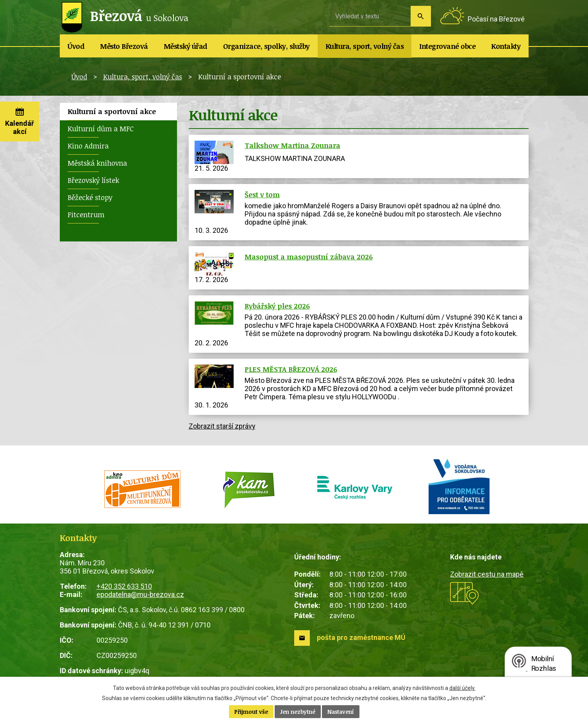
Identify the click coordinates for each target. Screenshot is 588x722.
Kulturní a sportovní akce (112, 111)
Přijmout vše (251, 712)
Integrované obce (447, 46)
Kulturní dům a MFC (101, 129)
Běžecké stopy (90, 197)
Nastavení (341, 712)
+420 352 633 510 (124, 586)
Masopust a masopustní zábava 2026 (309, 257)
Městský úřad (186, 46)
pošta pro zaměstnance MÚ (361, 637)
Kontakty (506, 46)
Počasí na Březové (496, 19)
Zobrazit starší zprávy (222, 426)
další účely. (462, 688)
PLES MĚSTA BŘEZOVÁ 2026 (291, 369)
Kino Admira (88, 146)
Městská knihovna (97, 163)
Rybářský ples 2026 (277, 306)
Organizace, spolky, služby (266, 46)
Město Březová (124, 46)
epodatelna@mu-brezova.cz (140, 594)
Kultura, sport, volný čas (365, 46)
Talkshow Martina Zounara (292, 145)
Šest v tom (262, 195)
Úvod (76, 46)
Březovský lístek (93, 180)
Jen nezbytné (298, 712)
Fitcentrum (86, 214)
